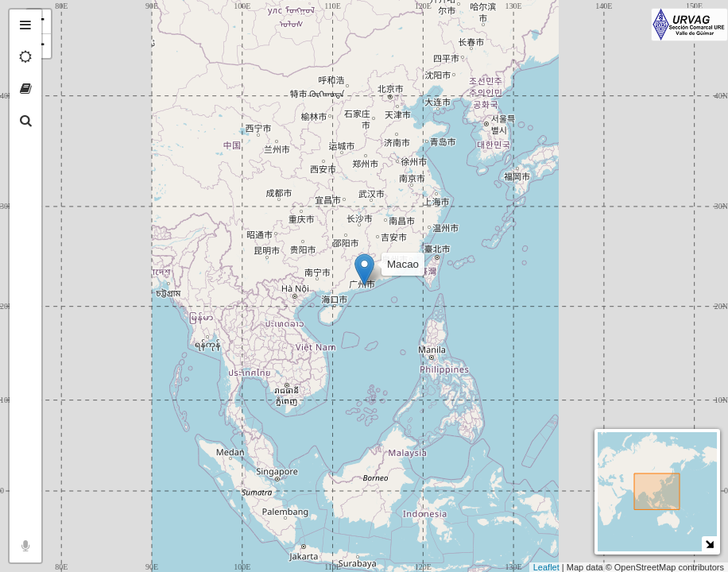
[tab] (25, 25)
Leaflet (546, 567)
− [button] (62, 46)
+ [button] (62, 21)
